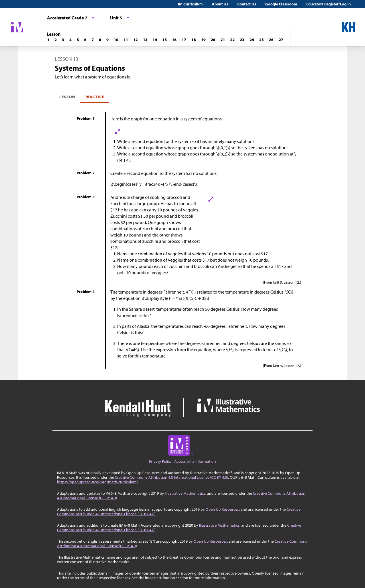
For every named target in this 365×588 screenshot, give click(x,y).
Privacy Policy (160, 461)
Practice (94, 97)
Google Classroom (281, 4)
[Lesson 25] (261, 40)
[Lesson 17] (184, 40)
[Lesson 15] (165, 40)
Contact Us (247, 4)
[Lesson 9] (108, 40)
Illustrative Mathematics (185, 493)
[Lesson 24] (252, 40)
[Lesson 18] (194, 40)
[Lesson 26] (271, 40)
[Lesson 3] (63, 40)
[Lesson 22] (232, 40)
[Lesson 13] (145, 40)
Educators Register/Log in (328, 4)
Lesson (67, 97)
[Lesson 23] (242, 40)
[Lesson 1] (48, 40)
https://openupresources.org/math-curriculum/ (98, 482)
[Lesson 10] (116, 40)
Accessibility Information (195, 461)
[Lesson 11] (126, 40)
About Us (220, 4)
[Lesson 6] (85, 40)
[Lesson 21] (223, 40)
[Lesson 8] (100, 40)
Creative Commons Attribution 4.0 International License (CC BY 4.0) (172, 477)
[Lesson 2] (56, 40)
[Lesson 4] (70, 40)
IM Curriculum (190, 4)
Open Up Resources (222, 509)
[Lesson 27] (281, 40)
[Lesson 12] (135, 40)
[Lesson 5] (78, 40)
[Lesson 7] (93, 40)
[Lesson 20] (213, 40)
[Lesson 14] (155, 40)
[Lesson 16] (174, 40)
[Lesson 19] (203, 40)
